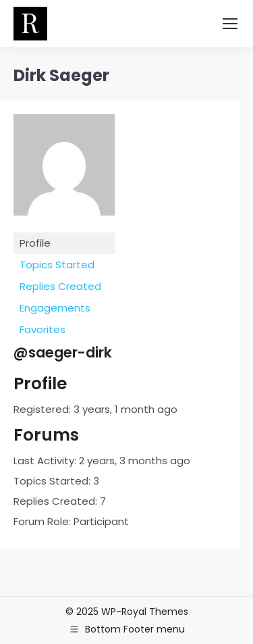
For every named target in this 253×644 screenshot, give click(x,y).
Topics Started (57, 265)
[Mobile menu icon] (230, 24)
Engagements (55, 308)
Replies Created (60, 286)
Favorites (43, 329)
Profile (35, 243)
